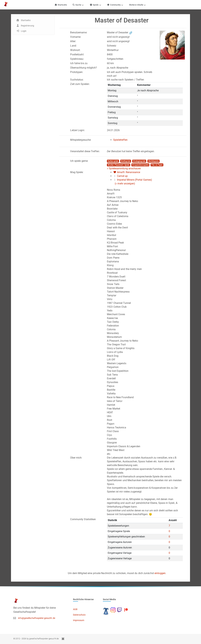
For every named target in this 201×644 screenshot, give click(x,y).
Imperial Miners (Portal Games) (134, 180)
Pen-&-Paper (157, 165)
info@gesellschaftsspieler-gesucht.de (37, 618)
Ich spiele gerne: (79, 161)
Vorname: (76, 37)
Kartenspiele (113, 161)
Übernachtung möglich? (84, 68)
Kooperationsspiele (140, 165)
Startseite (61, 5)
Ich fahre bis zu (79, 63)
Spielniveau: (77, 59)
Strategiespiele (139, 161)
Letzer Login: (77, 130)
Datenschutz (79, 615)
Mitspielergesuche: (81, 140)
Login (24, 31)
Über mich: (76, 458)
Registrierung (27, 26)
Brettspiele (126, 161)
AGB (75, 609)
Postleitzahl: (77, 54)
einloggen (160, 573)
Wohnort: (75, 50)
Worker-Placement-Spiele (119, 165)
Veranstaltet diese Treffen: (85, 151)
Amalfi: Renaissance (129, 172)
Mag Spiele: (77, 172)
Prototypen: (77, 72)
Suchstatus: (77, 80)
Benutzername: (79, 32)
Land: (73, 46)
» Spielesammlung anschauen (124, 168)
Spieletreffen (120, 140)
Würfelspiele (153, 161)
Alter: (73, 41)
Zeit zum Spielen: (80, 84)
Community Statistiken (83, 519)
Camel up (122, 176)
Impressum (79, 620)
